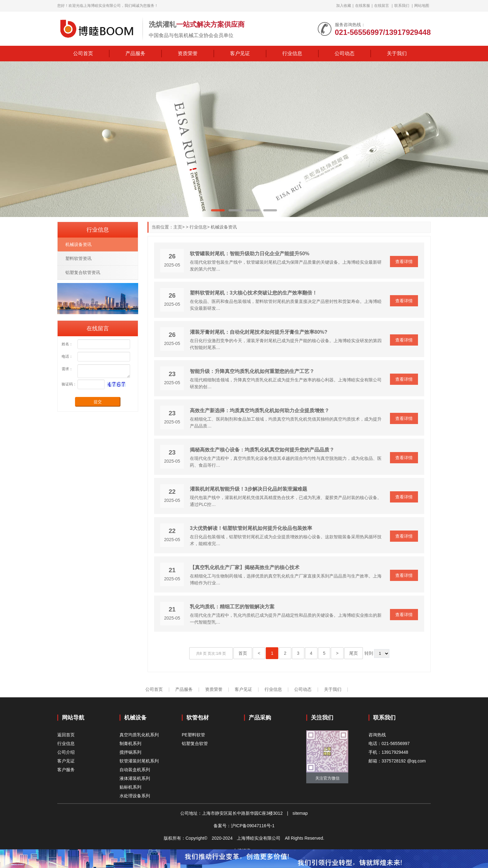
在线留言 (382, 6)
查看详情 (404, 262)
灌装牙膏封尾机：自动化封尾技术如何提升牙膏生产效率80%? (259, 332)
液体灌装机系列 (135, 778)
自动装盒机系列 (135, 770)
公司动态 (345, 53)
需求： (67, 369)
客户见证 (240, 53)
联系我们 (402, 6)
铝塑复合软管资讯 (83, 272)
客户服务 (66, 770)
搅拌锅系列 (130, 752)
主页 (178, 227)
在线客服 (363, 6)
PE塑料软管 (193, 735)
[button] (218, 210)
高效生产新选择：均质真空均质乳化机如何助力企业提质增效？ (260, 410)
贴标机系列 (130, 787)
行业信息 (292, 53)
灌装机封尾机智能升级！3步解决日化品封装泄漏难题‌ (249, 489)
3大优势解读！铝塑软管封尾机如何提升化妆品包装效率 (251, 528)
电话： (67, 356)
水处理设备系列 (135, 796)
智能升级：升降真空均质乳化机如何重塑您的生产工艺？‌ (252, 371)
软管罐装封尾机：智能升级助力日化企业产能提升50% (250, 254)
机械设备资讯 (224, 227)
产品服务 (135, 53)
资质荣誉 (188, 53)
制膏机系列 (130, 743)
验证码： (69, 384)
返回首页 (66, 735)
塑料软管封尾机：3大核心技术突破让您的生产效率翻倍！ (253, 293)
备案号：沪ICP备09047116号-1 (244, 826)
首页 (243, 653)
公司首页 (83, 53)
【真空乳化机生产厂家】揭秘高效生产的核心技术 (245, 567)
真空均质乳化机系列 (139, 735)
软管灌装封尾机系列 (139, 761)
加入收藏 (344, 6)
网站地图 (422, 6)
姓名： (67, 344)
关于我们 (397, 53)
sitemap (300, 813)
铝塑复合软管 (195, 743)
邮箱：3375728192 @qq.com (397, 761)
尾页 (354, 653)
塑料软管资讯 (78, 258)
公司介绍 (66, 752)
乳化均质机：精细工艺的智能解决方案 (232, 607)
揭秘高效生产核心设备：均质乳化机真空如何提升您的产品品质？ (262, 450)
